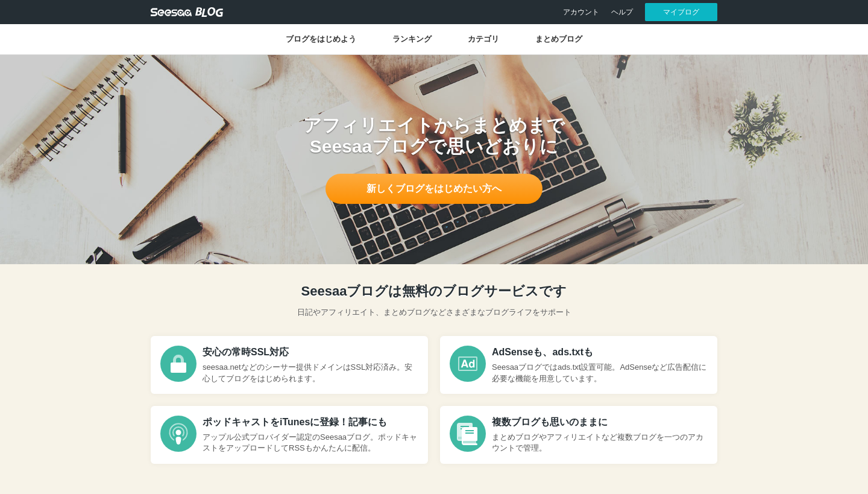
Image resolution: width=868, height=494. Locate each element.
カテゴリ (483, 39)
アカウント (581, 12)
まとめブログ (559, 39)
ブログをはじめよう (321, 39)
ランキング (412, 39)
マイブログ (681, 12)
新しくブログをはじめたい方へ (434, 188)
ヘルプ (622, 12)
